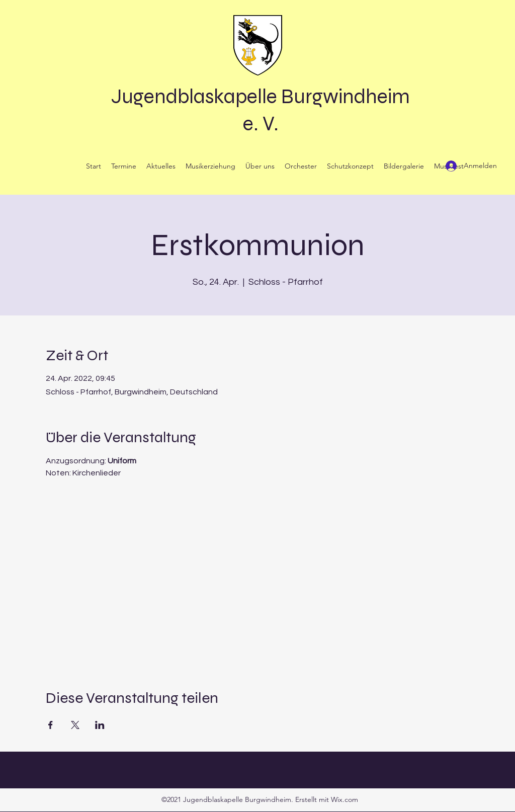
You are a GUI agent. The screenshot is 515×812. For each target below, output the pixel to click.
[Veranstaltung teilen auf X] (75, 725)
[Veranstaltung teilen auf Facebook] (51, 725)
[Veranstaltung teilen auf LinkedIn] (100, 725)
